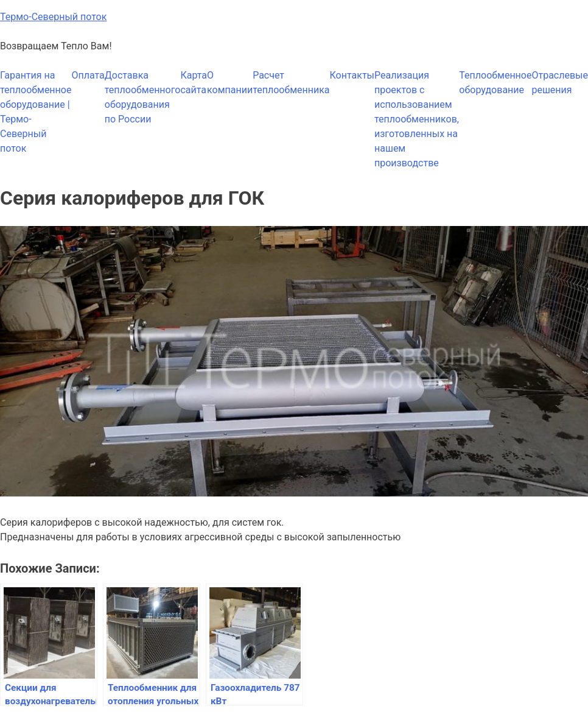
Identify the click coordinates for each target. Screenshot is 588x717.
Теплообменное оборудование (495, 83)
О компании (230, 83)
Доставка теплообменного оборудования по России (143, 97)
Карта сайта (194, 83)
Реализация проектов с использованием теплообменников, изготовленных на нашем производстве (417, 119)
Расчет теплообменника (291, 83)
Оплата (88, 75)
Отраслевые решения (560, 83)
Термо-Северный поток (53, 17)
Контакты (352, 75)
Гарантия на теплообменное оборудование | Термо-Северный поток (36, 112)
